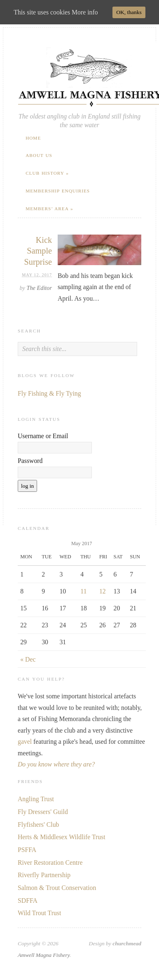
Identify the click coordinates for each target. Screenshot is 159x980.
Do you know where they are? (56, 764)
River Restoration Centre (50, 863)
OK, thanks (129, 12)
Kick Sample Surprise (38, 251)
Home (33, 138)
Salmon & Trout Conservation (57, 888)
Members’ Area (49, 209)
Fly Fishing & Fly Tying (49, 393)
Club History (47, 173)
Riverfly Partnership (44, 875)
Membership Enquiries (58, 191)
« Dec (28, 659)
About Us (39, 155)
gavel (25, 742)
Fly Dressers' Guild (43, 812)
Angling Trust (36, 799)
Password (30, 461)
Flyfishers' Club (38, 825)
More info (85, 12)
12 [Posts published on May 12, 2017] (103, 591)
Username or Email (43, 436)
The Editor (40, 288)
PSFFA (27, 850)
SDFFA (28, 901)
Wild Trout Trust (39, 913)
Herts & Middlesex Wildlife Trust (62, 837)
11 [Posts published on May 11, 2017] (83, 591)
